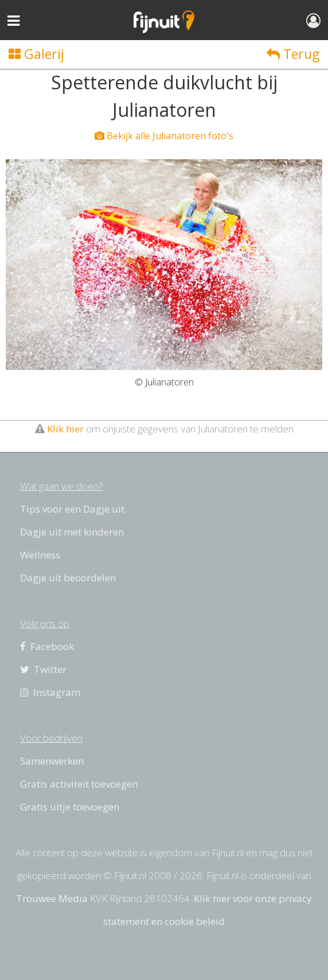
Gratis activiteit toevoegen (79, 784)
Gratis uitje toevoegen (70, 807)
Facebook (47, 646)
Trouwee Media (52, 898)
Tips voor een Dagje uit (72, 509)
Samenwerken (52, 761)
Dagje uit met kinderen (72, 532)
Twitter (43, 669)
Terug (293, 54)
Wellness (40, 555)
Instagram (50, 692)
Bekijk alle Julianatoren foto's (164, 136)
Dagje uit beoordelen (68, 578)
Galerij (36, 54)
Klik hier (65, 429)
